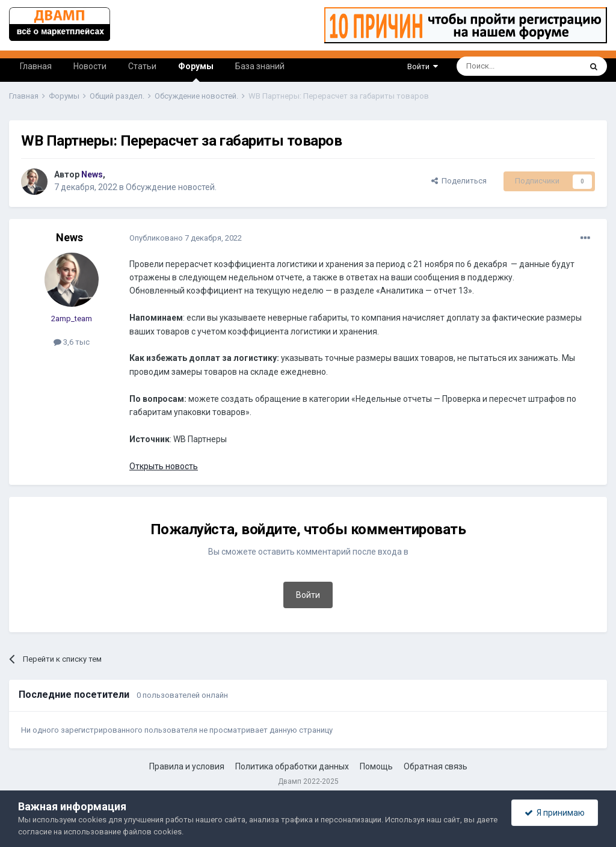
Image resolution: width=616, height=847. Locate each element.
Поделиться (459, 181)
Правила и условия (187, 766)
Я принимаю (555, 813)
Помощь (376, 766)
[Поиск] (491, 66)
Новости (90, 66)
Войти (423, 66)
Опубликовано (186, 238)
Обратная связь (436, 766)
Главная (36, 66)
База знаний (260, 66)
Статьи (142, 66)
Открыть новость (164, 466)
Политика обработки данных (292, 766)
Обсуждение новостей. (171, 187)
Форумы (196, 72)
